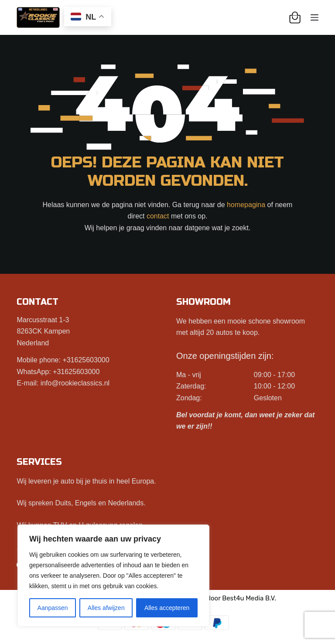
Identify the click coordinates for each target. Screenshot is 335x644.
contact (158, 216)
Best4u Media (243, 598)
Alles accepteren (167, 608)
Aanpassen (53, 608)
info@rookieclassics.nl (75, 383)
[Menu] (314, 17)
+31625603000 (86, 360)
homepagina (246, 205)
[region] (113, 576)
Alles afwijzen (106, 608)
